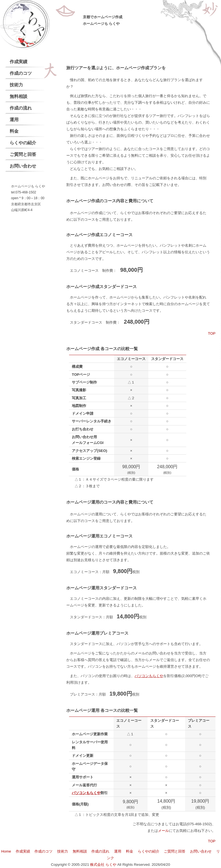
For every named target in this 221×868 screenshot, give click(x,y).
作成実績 (19, 62)
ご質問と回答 (23, 154)
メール (163, 831)
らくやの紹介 (23, 143)
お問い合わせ (23, 166)
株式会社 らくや (103, 865)
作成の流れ (21, 108)
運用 (14, 120)
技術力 (16, 85)
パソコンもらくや (149, 676)
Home (6, 851)
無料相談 (19, 96)
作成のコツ (21, 73)
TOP (212, 333)
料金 (14, 131)
